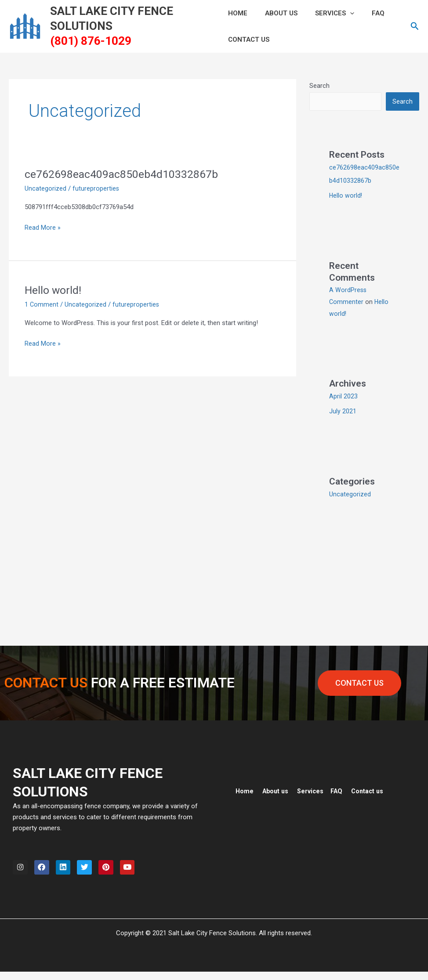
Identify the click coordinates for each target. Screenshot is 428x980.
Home (245, 792)
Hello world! (54, 290)
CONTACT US (249, 40)
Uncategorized (45, 188)
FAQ (365, 13)
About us (277, 792)
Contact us (373, 792)
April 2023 (343, 397)
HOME (238, 13)
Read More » (43, 227)
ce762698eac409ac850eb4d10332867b (127, 174)
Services (326, 13)
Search (319, 86)
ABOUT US (277, 13)
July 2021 (343, 412)
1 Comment (42, 304)
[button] (341, 13)
